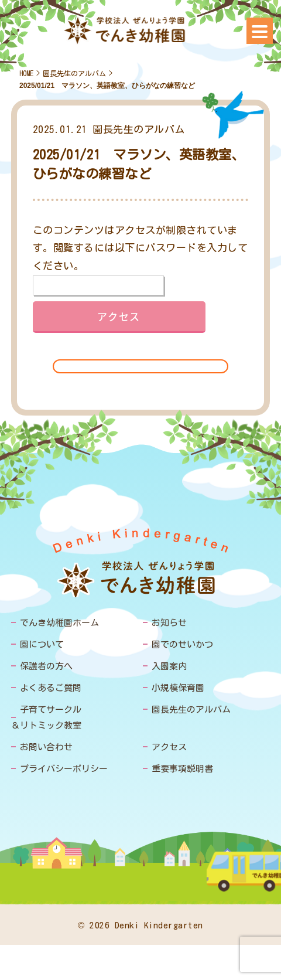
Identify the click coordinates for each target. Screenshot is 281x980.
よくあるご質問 (51, 688)
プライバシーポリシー (64, 769)
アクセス (169, 747)
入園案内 (169, 666)
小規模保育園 (178, 688)
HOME (26, 73)
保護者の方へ (46, 666)
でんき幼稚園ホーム (59, 623)
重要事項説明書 (182, 769)
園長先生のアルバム (74, 73)
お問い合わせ (46, 747)
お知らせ (169, 623)
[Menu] (260, 31)
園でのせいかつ (182, 644)
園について (42, 644)
